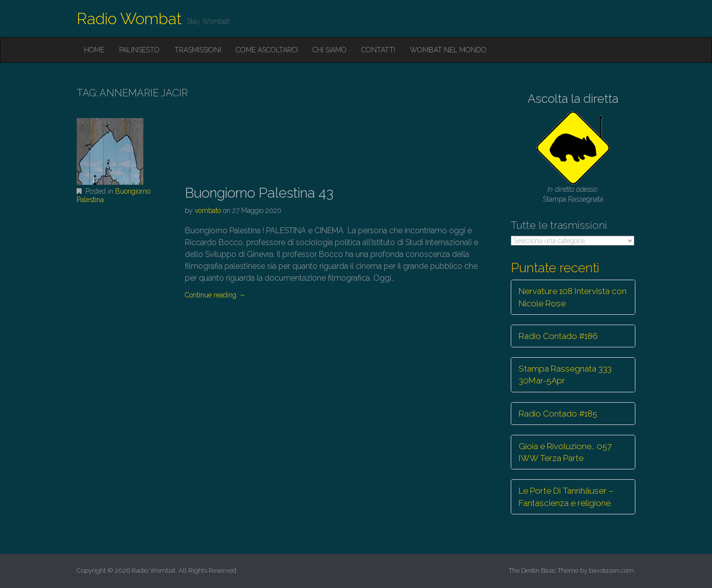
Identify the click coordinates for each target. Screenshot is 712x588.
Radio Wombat (129, 19)
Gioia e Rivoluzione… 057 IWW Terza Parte (565, 452)
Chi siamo (330, 50)
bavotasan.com (611, 570)
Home (94, 50)
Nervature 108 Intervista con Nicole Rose (573, 297)
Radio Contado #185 (558, 414)
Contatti (378, 50)
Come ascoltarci (267, 50)
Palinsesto (139, 50)
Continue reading (215, 295)
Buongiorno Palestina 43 (259, 193)
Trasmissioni (198, 50)
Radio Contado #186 (558, 336)
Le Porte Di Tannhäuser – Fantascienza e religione (566, 497)
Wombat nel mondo (448, 50)
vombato (208, 210)
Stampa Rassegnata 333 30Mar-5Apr (565, 375)
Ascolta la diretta (573, 99)
